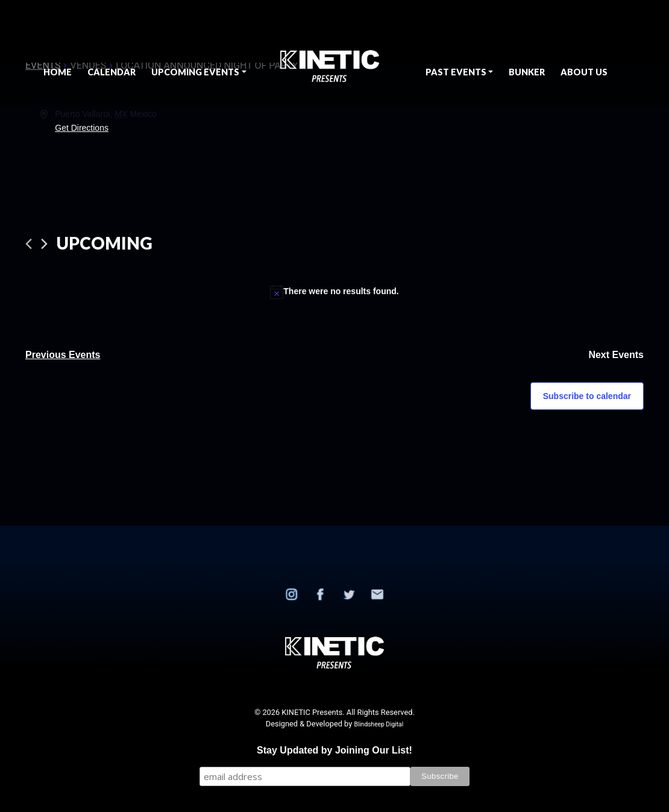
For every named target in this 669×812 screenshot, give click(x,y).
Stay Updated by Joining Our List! (334, 750)
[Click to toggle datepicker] (105, 244)
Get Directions (82, 128)
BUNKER (527, 72)
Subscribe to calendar (587, 396)
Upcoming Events (195, 72)
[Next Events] (44, 244)
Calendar (111, 72)
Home (58, 72)
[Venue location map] (488, 153)
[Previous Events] (29, 244)
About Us (584, 72)
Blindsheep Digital (378, 724)
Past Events (456, 72)
